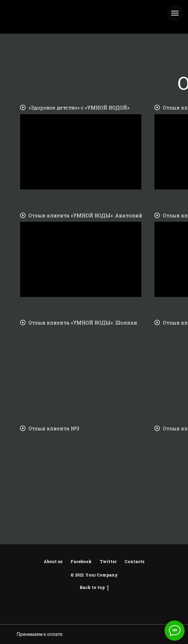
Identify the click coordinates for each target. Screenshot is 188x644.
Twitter (108, 561)
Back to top (94, 587)
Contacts (134, 561)
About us (53, 561)
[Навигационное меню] (175, 13)
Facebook (81, 561)
